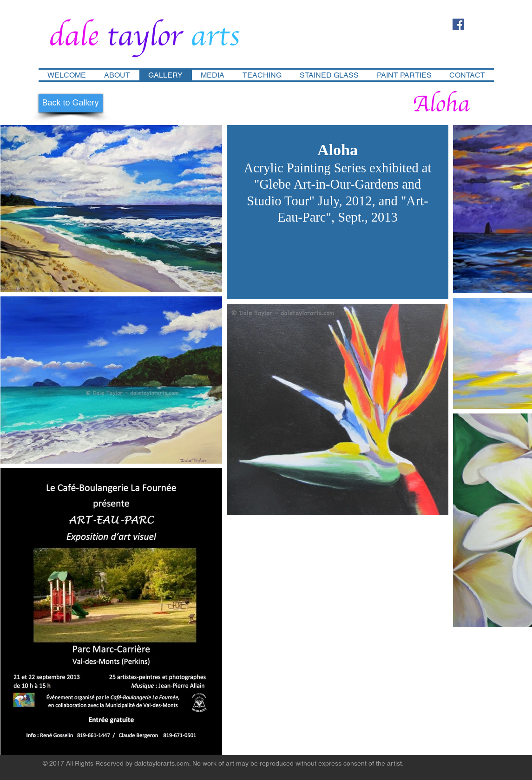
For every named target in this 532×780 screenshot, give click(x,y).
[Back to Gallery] (71, 103)
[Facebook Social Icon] (458, 24)
